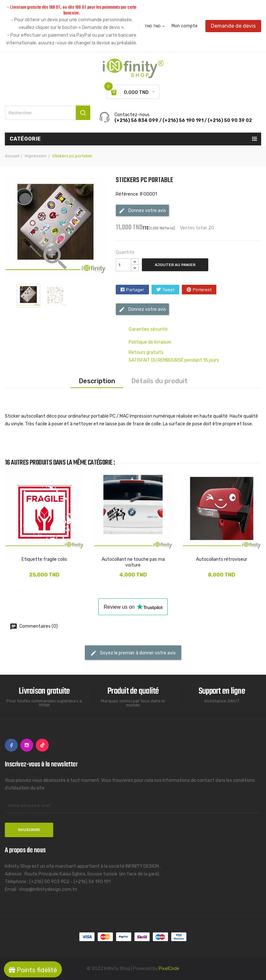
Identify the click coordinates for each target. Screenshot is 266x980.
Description (97, 381)
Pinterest (202, 290)
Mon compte (185, 26)
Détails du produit (159, 381)
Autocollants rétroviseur (222, 559)
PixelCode (169, 969)
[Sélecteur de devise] (155, 26)
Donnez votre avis (142, 211)
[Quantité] (123, 265)
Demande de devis (233, 26)
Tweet (168, 290)
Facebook (11, 745)
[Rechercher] (48, 113)
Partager (135, 290)
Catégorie (25, 139)
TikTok (42, 745)
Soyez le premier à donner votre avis (133, 653)
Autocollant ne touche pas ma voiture (133, 562)
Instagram (27, 745)
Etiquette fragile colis (44, 559)
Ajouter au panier (175, 265)
